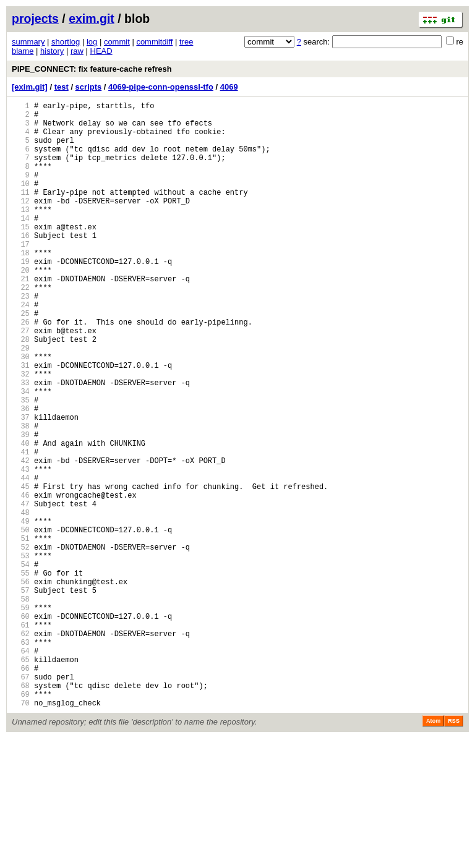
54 (21, 664)
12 (21, 223)
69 (21, 822)
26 (21, 370)
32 (21, 433)
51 (21, 633)
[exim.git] (30, 87)
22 (21, 328)
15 (21, 254)
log (92, 42)
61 (21, 738)
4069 (229, 87)
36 (21, 475)
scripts (89, 87)
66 (21, 790)
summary (28, 42)
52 (21, 643)
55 (21, 675)
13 (21, 233)
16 (21, 265)
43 (21, 549)
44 (21, 559)
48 (21, 601)
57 (21, 696)
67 (21, 801)
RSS (454, 851)
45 (21, 570)
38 (21, 496)
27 (21, 381)
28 (21, 391)
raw (77, 51)
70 (21, 832)
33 (21, 444)
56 (21, 685)
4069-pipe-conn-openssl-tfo (161, 87)
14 (21, 244)
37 (21, 486)
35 (21, 465)
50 (21, 622)
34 (21, 454)
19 (21, 296)
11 (21, 212)
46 (21, 580)
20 (21, 307)
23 (21, 338)
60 (21, 727)
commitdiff (154, 42)
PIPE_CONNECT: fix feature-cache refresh (92, 69)
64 (21, 769)
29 (21, 402)
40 (21, 517)
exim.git (92, 19)
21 (21, 317)
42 (21, 538)
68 (21, 811)
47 (21, 591)
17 (21, 275)
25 (21, 360)
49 (21, 612)
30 (21, 412)
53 (21, 654)
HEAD (101, 51)
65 (21, 780)
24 (21, 349)
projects (35, 19)
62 (21, 748)
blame (23, 51)
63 (21, 759)
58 (21, 706)
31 (21, 423)
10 (21, 202)
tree (186, 42)
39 (21, 507)
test (62, 87)
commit (117, 42)
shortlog (66, 42)
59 (21, 717)
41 (21, 528)
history (52, 51)
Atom (433, 851)
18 (21, 286)
